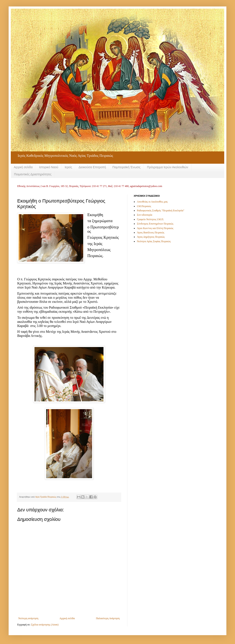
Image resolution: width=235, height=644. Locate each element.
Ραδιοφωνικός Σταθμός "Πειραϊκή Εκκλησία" (161, 210)
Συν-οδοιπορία (145, 215)
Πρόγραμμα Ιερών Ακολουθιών (168, 167)
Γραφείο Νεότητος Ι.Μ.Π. (150, 219)
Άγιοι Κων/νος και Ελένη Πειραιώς (155, 228)
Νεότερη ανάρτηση (28, 618)
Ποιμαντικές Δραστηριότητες (33, 174)
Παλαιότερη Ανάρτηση (108, 618)
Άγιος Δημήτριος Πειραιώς (151, 237)
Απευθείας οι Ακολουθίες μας (152, 202)
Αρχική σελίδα (23, 167)
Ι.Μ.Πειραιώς (144, 206)
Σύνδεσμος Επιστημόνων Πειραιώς (155, 224)
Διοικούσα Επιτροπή (92, 167)
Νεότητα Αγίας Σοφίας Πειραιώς (154, 241)
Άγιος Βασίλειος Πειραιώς (151, 232)
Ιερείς (68, 167)
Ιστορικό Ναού (49, 167)
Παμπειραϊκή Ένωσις (126, 167)
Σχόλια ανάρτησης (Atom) (45, 625)
